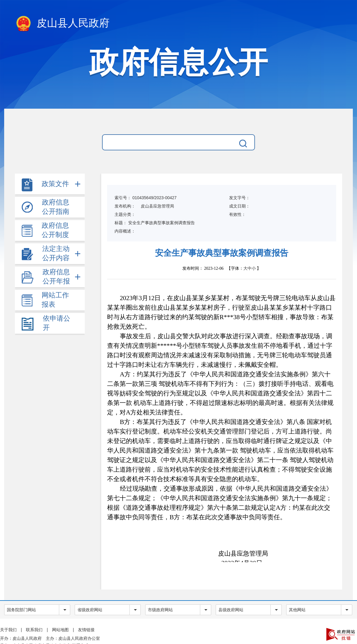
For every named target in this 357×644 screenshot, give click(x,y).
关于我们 (8, 630)
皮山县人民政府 (62, 24)
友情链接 (86, 630)
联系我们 (34, 630)
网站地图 (60, 630)
